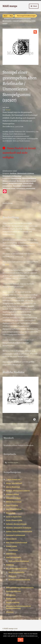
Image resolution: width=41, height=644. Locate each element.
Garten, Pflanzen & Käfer (14, 520)
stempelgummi (7, 186)
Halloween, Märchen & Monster (16, 524)
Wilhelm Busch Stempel (14, 502)
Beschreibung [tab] (7, 203)
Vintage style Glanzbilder (17, 572)
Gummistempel (16, 178)
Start (5, 16)
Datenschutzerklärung (13, 591)
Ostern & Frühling (12, 505)
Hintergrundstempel (9, 181)
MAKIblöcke (10, 565)
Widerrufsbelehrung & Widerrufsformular (20, 587)
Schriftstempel (31, 181)
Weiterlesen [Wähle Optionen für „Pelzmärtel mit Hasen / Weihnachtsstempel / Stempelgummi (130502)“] (34, 419)
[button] (35, 32)
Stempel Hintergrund (15, 183)
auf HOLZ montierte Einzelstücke (19, 580)
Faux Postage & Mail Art (14, 509)
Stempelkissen (13, 550)
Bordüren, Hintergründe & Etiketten (22, 173)
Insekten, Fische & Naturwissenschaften (19, 531)
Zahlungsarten (11, 595)
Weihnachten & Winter (13, 498)
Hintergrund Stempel (29, 178)
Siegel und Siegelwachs (14, 557)
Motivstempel (21, 181)
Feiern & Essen (11, 513)
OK (20, 640)
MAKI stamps (10, 6)
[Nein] (38, 638)
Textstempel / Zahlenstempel (22, 186)
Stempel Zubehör (12, 546)
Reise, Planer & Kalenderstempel (17, 542)
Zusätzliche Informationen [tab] (12, 210)
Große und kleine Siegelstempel (19, 561)
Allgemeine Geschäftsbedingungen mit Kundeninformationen (18, 607)
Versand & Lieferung (13, 602)
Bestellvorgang (11, 599)
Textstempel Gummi (9, 188)
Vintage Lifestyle (11, 539)
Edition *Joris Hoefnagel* (14, 483)
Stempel (5, 183)
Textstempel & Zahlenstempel (26, 16)
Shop (11, 16)
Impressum (10, 612)
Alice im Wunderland (13, 487)
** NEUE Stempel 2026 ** (14, 479)
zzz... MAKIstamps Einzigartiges (17, 568)
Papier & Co (12, 576)
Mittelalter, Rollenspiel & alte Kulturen (19, 528)
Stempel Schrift (28, 183)
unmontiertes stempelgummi (26, 188)
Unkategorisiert (11, 554)
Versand (8, 110)
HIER (7, 265)
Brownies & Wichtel (12, 494)
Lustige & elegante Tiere (14, 517)
